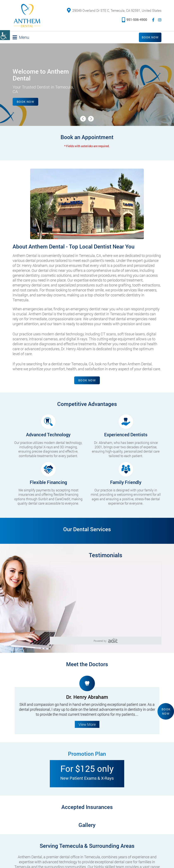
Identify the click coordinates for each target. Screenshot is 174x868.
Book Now (150, 37)
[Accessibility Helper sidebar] (5, 35)
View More (87, 724)
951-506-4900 (135, 20)
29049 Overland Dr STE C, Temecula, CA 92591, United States (114, 10)
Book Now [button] (166, 711)
